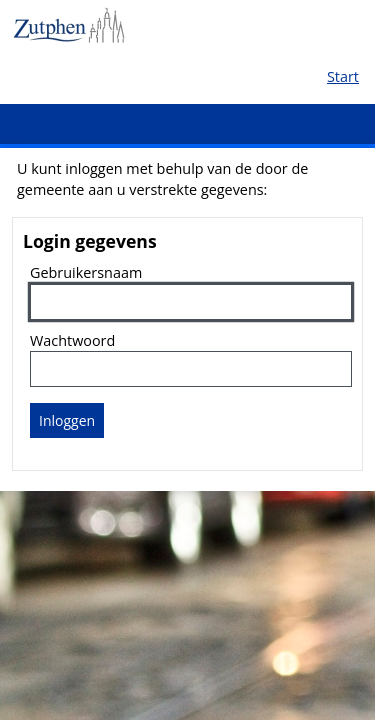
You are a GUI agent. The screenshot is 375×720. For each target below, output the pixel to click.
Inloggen (67, 420)
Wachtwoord (72, 340)
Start (343, 76)
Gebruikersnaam (86, 272)
